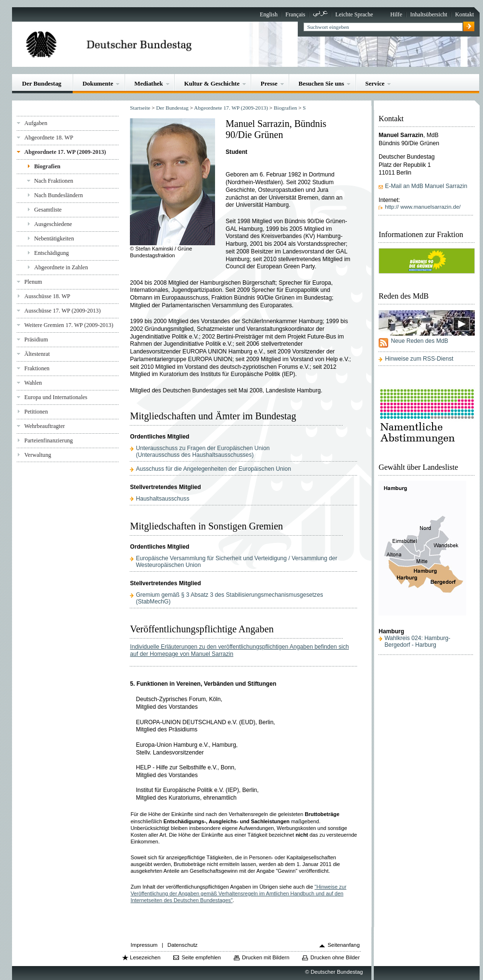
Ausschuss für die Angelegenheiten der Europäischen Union (213, 469)
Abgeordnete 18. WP (49, 138)
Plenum (33, 282)
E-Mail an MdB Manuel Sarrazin (426, 186)
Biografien (47, 166)
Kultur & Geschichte (212, 83)
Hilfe (396, 14)
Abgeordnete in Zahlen (61, 267)
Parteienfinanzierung (48, 440)
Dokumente (98, 83)
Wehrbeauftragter (44, 426)
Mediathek (149, 83)
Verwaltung (38, 455)
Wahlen (33, 383)
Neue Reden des (419, 341)
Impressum (144, 945)
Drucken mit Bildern (266, 957)
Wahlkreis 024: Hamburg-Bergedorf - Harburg (417, 641)
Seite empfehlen (201, 957)
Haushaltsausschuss (162, 499)
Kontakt (464, 14)
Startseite (140, 108)
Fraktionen (37, 368)
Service (375, 83)
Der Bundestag (42, 83)
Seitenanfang (344, 945)
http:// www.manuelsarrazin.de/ (423, 207)
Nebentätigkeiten (54, 239)
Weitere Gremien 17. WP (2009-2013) (69, 325)
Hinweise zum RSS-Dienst (419, 359)
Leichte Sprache (354, 14)
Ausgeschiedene (53, 224)
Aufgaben (36, 123)
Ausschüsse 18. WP (47, 296)
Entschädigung (51, 253)
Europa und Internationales (56, 397)
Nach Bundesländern (58, 195)
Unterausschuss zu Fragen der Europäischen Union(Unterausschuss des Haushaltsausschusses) (203, 452)
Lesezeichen (145, 957)
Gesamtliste (48, 210)
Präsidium (36, 339)
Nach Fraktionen (54, 181)
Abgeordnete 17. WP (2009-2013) (65, 152)
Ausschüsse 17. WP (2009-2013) (62, 311)
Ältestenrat (37, 354)
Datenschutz (183, 945)
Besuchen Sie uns (322, 83)
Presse (269, 83)
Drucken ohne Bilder (335, 957)
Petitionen (36, 412)
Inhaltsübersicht (428, 14)
